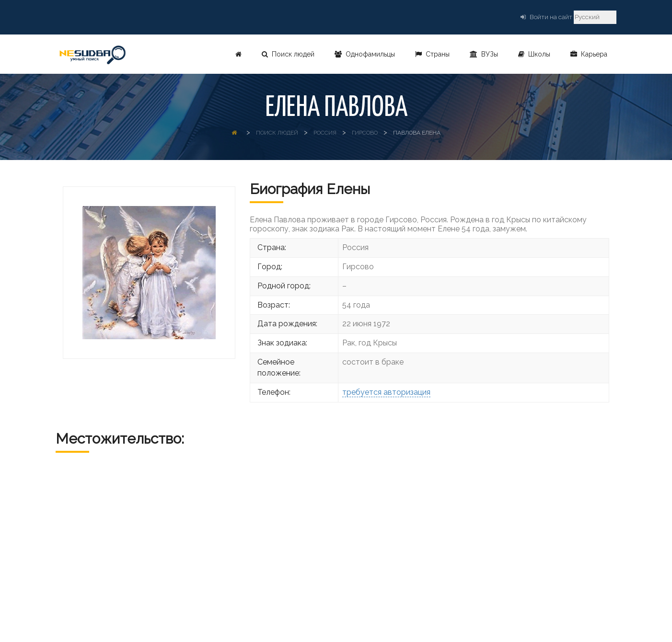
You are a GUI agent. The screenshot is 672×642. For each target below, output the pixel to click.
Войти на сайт (551, 17)
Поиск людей (288, 54)
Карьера (589, 54)
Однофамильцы (365, 54)
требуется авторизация (386, 392)
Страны (432, 54)
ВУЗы (484, 54)
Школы (534, 54)
